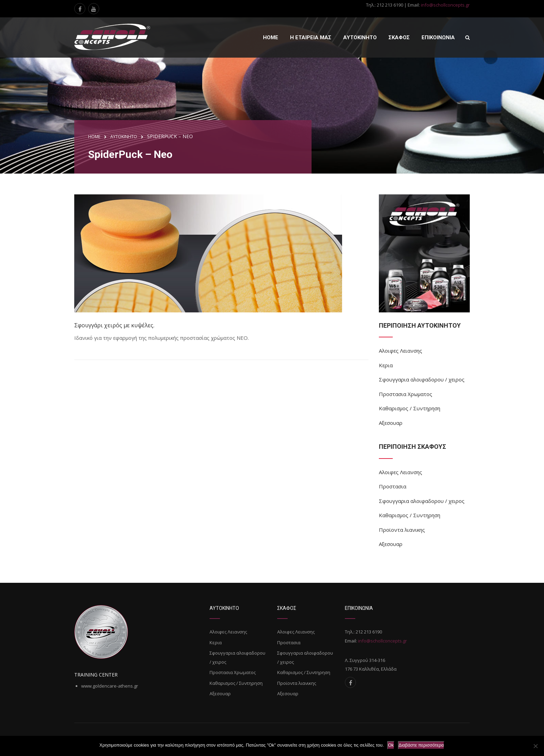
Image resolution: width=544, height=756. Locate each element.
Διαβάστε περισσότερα (421, 745)
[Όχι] (535, 746)
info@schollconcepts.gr (445, 5)
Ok (391, 745)
